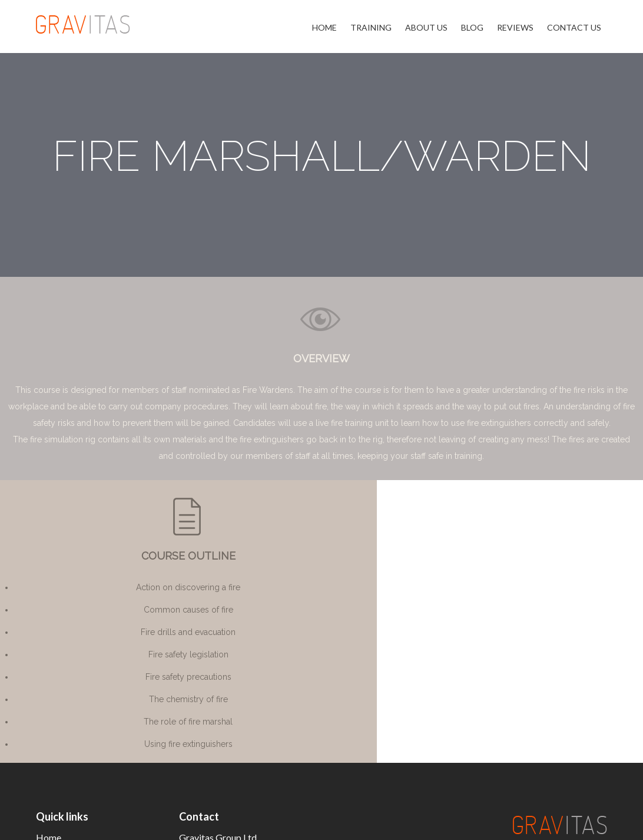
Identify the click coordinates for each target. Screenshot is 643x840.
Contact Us (574, 27)
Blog (472, 27)
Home (324, 27)
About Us (426, 27)
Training (371, 27)
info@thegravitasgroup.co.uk (238, 727)
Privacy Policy (572, 824)
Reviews (515, 27)
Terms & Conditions (490, 824)
